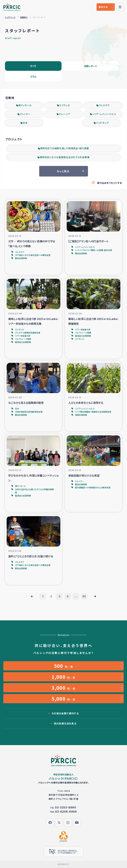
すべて (33, 66)
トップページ (10, 17)
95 (84, 596)
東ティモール (25, 105)
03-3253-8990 (66, 807)
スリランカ (65, 105)
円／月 (64, 666)
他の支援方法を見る (65, 723)
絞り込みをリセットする (110, 183)
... (76, 596)
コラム (33, 76)
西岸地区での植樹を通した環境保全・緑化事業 (65, 148)
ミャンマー (25, 114)
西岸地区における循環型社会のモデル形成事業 (65, 157)
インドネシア (102, 123)
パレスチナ (104, 105)
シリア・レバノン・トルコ (104, 114)
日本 (25, 123)
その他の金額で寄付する (65, 713)
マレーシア (65, 114)
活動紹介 (24, 17)
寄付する (103, 7)
